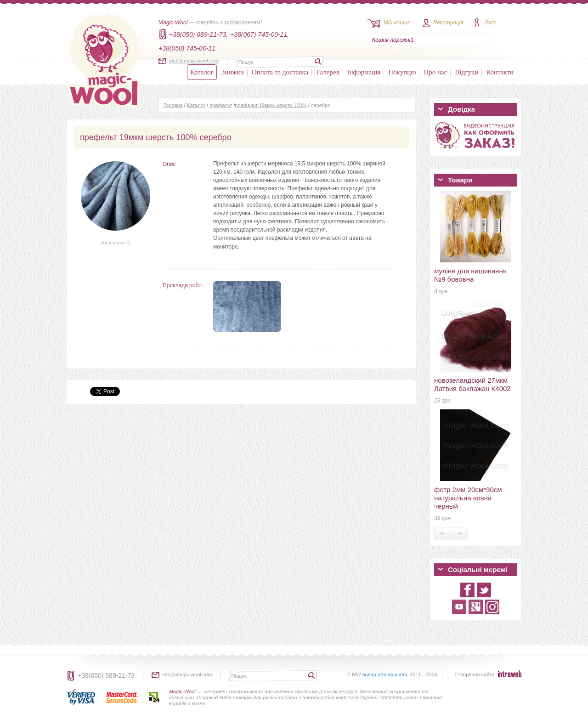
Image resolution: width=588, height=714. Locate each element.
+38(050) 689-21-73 (106, 675)
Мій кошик (397, 23)
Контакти (500, 72)
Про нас (435, 72)
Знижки (233, 72)
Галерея (328, 72)
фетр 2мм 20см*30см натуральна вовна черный (468, 498)
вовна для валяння (385, 674)
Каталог (202, 72)
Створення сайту (474, 674)
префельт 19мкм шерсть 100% (271, 105)
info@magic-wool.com (194, 61)
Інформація (364, 72)
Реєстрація (448, 23)
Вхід (490, 23)
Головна (173, 105)
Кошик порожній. (393, 40)
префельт (221, 105)
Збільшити (116, 243)
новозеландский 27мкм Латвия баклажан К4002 (472, 384)
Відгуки (466, 72)
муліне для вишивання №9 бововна (470, 275)
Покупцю (402, 72)
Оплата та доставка (280, 72)
